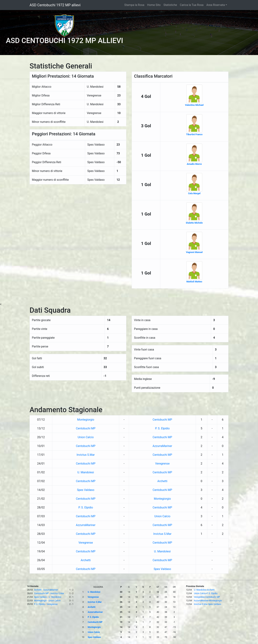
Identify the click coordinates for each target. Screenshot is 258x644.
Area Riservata (216, 5)
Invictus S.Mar (86, 455)
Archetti (162, 481)
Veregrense (162, 464)
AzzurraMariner (162, 446)
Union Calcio (86, 437)
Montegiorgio (86, 420)
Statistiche (170, 5)
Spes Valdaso (86, 490)
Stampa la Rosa (134, 5)
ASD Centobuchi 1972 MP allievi (55, 5)
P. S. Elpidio (162, 428)
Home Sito (154, 5)
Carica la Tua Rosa (192, 5)
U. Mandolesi (86, 472)
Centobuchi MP (162, 420)
